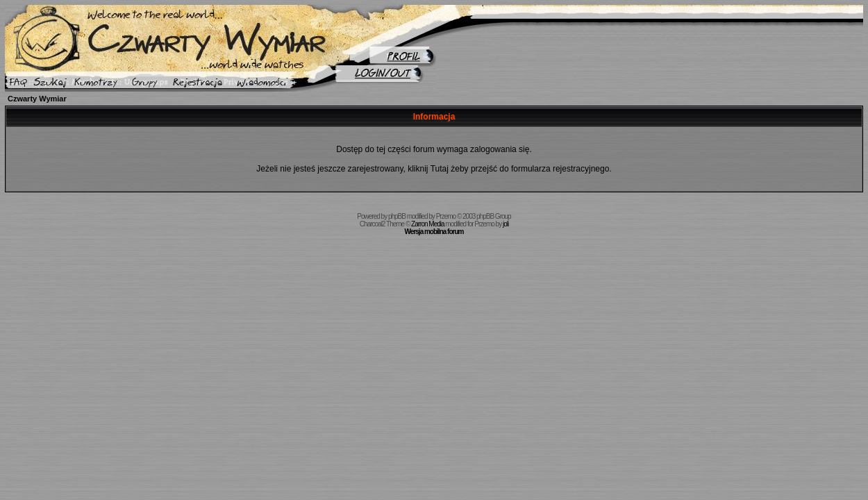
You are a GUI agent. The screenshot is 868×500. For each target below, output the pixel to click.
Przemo (446, 216)
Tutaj (440, 169)
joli (506, 224)
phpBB (397, 216)
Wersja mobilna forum (434, 232)
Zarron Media (427, 224)
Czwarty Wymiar (37, 99)
